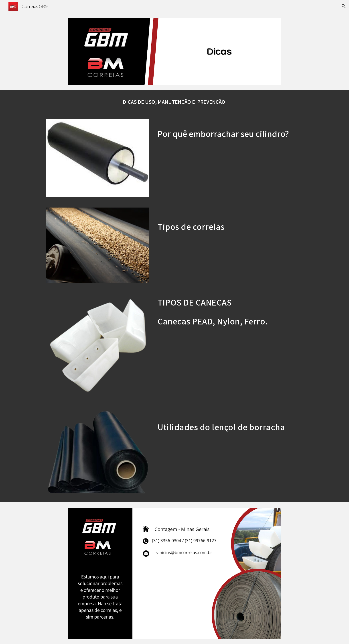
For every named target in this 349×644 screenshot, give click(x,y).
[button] (344, 6)
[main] (174, 102)
